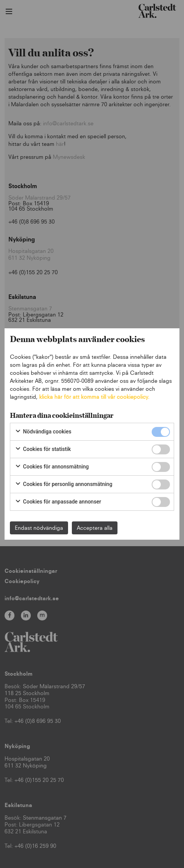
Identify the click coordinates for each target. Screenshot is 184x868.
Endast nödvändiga (39, 528)
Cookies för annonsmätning (52, 467)
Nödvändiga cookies (43, 432)
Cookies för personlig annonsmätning (63, 484)
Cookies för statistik (43, 449)
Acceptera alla (95, 528)
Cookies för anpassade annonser (58, 502)
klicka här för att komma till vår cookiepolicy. (94, 397)
